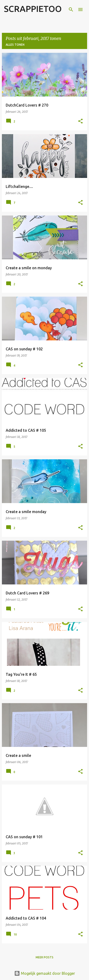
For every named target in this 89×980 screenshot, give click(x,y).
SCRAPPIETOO (33, 9)
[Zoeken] (71, 10)
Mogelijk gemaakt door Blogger (45, 973)
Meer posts (44, 957)
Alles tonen (15, 45)
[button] (80, 121)
